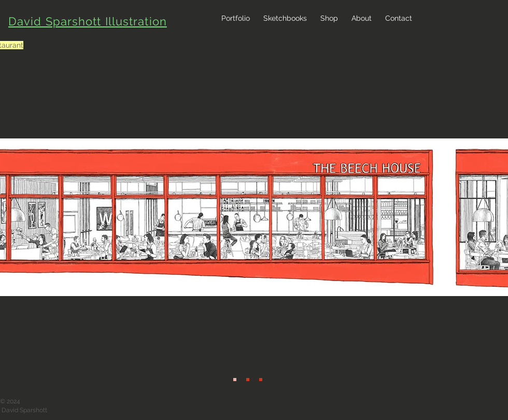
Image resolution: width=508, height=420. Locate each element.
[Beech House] (235, 380)
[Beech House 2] (248, 380)
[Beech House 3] (261, 380)
